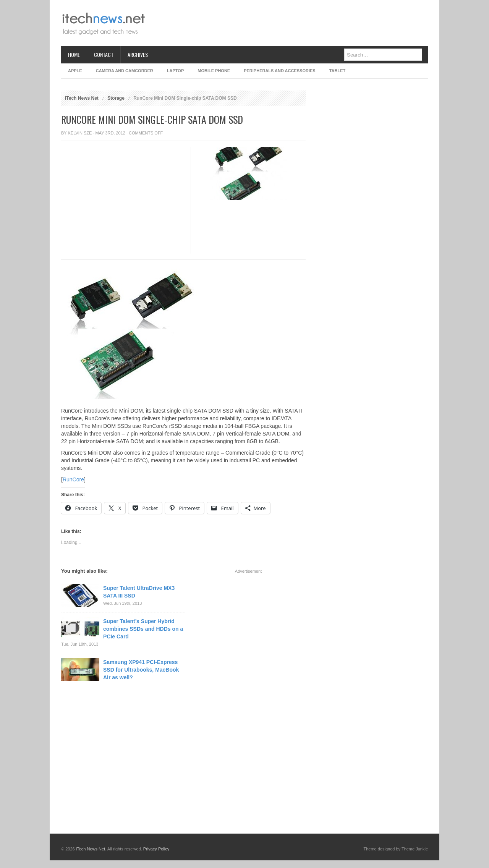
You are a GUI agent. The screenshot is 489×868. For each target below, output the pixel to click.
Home (74, 54)
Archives (138, 54)
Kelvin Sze (80, 133)
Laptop (175, 71)
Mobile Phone (214, 71)
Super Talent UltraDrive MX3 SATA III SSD (139, 592)
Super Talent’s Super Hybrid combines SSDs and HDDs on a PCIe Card (143, 629)
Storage (116, 98)
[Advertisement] (289, 23)
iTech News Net (82, 98)
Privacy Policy (156, 849)
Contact (104, 54)
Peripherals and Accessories (279, 71)
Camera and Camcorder (125, 71)
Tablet (338, 71)
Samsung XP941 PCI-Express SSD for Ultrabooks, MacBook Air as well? (141, 670)
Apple (75, 71)
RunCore (73, 479)
